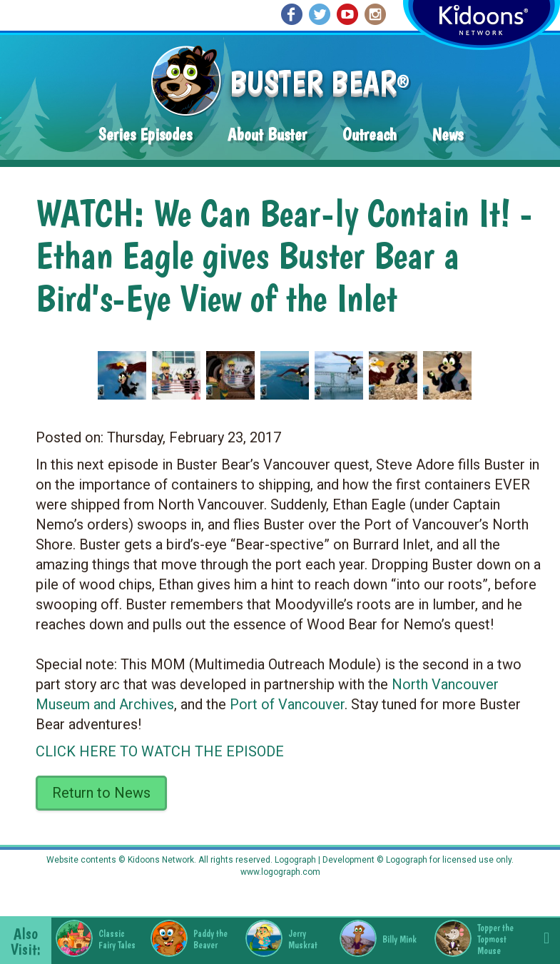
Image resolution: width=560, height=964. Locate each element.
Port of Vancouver (287, 704)
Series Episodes (145, 135)
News (448, 135)
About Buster (267, 135)
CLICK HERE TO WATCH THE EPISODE (160, 751)
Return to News (101, 793)
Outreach (370, 135)
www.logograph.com (280, 872)
